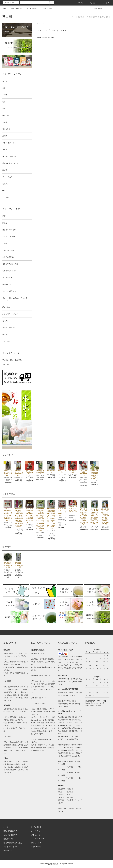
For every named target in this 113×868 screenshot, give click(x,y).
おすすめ (6, 364)
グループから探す (31, 9)
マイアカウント (36, 827)
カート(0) (105, 3)
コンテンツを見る (46, 9)
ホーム (5, 9)
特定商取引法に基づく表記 (13, 843)
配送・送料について (10, 835)
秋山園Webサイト (37, 847)
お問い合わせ (97, 9)
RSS (5, 851)
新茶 (43, 24)
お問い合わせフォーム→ (95, 703)
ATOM (10, 851)
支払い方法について (10, 831)
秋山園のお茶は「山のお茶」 (12, 360)
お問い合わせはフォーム (39, 698)
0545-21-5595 (40, 703)
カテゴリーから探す (16, 9)
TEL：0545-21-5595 (38, 839)
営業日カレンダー (37, 843)
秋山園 (7, 17)
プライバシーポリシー (11, 847)
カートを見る (35, 831)
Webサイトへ (79, 3)
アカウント (92, 3)
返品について (8, 839)
